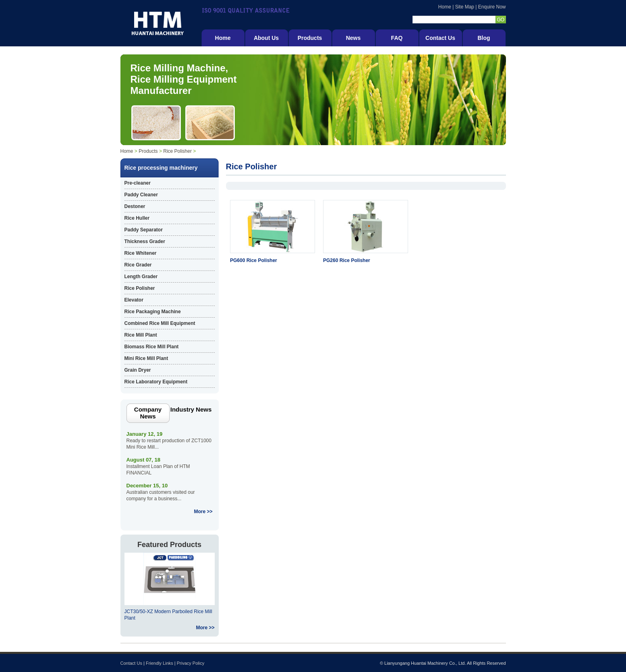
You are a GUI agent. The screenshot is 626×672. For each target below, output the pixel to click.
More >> (203, 512)
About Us (266, 38)
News (353, 38)
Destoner (135, 206)
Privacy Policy (191, 663)
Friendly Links (160, 663)
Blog (484, 38)
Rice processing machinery (161, 168)
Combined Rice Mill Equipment (160, 323)
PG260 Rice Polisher (347, 260)
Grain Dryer (138, 370)
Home (445, 7)
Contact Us (440, 38)
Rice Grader (138, 265)
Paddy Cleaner (141, 195)
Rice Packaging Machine (153, 312)
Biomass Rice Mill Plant (152, 347)
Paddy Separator (144, 230)
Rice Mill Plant (141, 335)
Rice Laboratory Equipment (156, 382)
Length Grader (141, 277)
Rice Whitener (141, 253)
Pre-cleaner (138, 183)
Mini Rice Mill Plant (146, 358)
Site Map (465, 7)
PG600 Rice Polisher (254, 260)
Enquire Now (492, 7)
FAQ (397, 38)
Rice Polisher (177, 151)
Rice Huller (137, 218)
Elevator (134, 300)
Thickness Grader (145, 241)
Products (310, 38)
